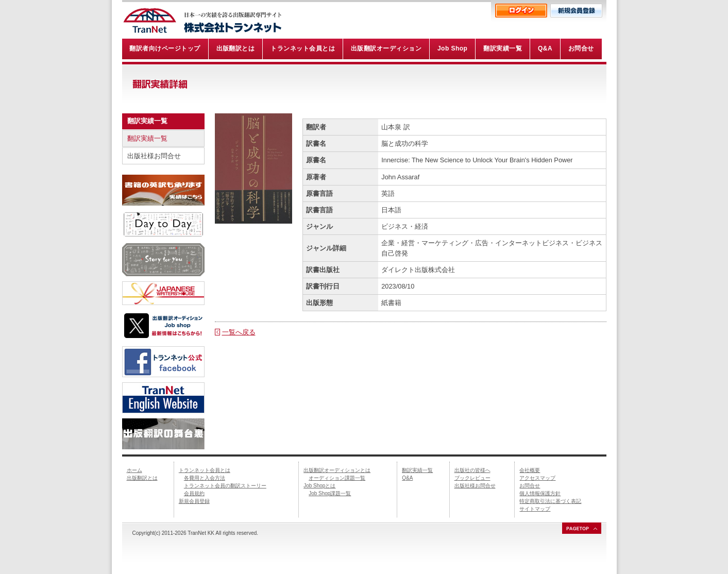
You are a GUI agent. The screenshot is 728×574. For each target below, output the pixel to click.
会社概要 (530, 470)
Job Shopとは (319, 486)
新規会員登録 (194, 501)
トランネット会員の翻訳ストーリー (225, 486)
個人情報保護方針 (540, 493)
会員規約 (194, 493)
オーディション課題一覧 (337, 478)
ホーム (134, 470)
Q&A (407, 478)
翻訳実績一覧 (147, 138)
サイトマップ (535, 509)
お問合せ (530, 486)
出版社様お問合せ (154, 156)
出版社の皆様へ (472, 470)
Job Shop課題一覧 (330, 493)
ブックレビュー (472, 478)
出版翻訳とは (142, 478)
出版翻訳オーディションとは (337, 470)
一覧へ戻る (239, 332)
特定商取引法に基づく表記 (550, 501)
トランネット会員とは (205, 470)
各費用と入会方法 (205, 478)
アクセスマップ (537, 478)
